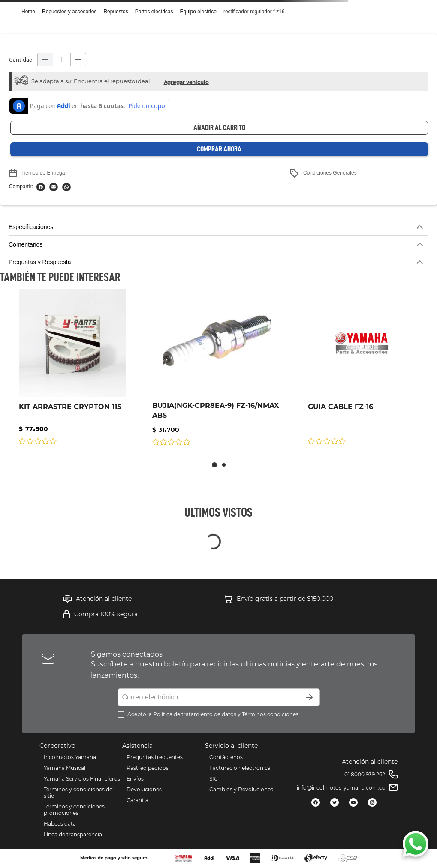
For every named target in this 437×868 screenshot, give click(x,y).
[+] (78, 60)
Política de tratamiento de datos (195, 714)
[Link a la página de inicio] (31, 12)
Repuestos (116, 12)
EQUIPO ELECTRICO (198, 12)
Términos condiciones (270, 714)
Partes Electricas (154, 12)
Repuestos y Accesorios (69, 12)
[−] (45, 60)
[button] (186, 81)
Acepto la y (213, 714)
